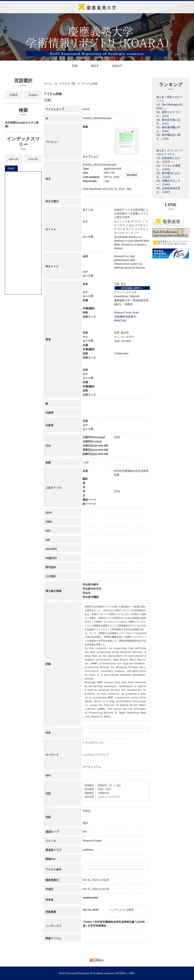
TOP (75, 66)
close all (33, 159)
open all (13, 159)
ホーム (48, 84)
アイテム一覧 (67, 84)
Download (132, 175)
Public (11, 168)
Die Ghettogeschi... (173, 105)
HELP (95, 66)
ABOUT (117, 66)
